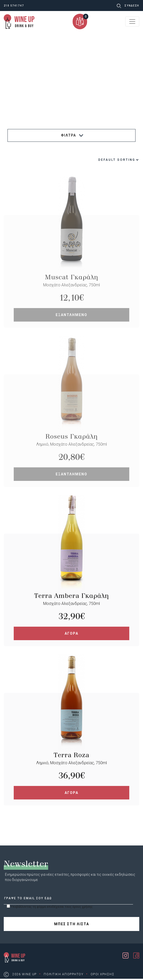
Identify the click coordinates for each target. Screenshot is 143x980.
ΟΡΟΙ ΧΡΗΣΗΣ (103, 974)
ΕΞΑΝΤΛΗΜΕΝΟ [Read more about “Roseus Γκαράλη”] (71, 474)
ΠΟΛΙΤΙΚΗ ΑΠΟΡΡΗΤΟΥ (64, 974)
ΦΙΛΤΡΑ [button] (72, 135)
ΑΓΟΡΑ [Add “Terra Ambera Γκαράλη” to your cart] (71, 633)
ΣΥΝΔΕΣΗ (132, 6)
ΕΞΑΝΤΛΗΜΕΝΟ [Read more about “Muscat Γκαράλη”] (71, 315)
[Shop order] (106, 160)
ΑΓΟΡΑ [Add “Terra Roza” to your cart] (71, 793)
